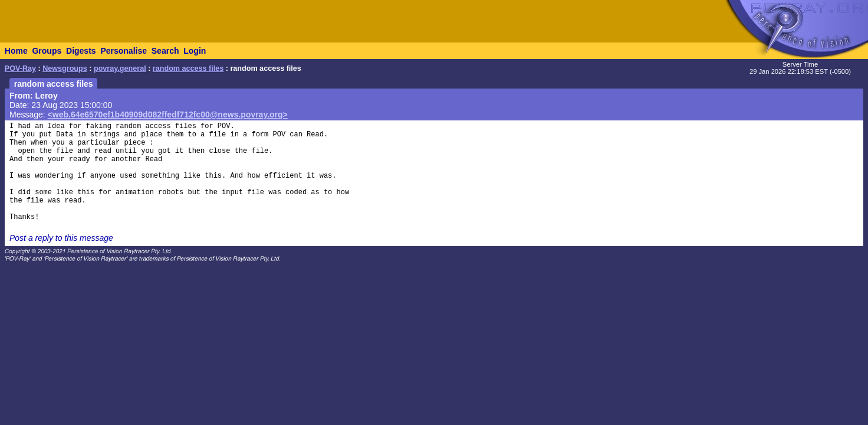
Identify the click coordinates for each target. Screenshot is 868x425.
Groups (47, 51)
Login (195, 51)
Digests (81, 51)
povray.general (120, 68)
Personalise (124, 51)
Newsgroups (65, 68)
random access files (188, 68)
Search (165, 51)
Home (16, 51)
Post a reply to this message (61, 238)
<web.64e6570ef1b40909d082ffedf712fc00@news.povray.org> (168, 115)
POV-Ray (20, 68)
